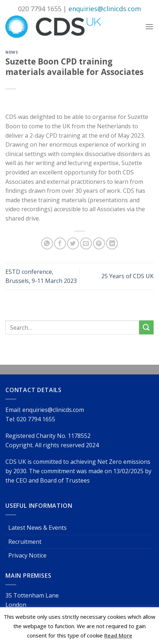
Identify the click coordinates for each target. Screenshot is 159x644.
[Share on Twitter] (73, 243)
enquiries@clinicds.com (105, 9)
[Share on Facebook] (60, 243)
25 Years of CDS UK (127, 276)
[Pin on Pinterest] (99, 243)
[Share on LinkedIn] (112, 243)
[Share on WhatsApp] (47, 243)
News (12, 52)
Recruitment (25, 542)
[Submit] (146, 327)
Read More (118, 635)
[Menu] (149, 26)
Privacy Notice (27, 555)
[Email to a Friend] (86, 243)
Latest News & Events (37, 528)
